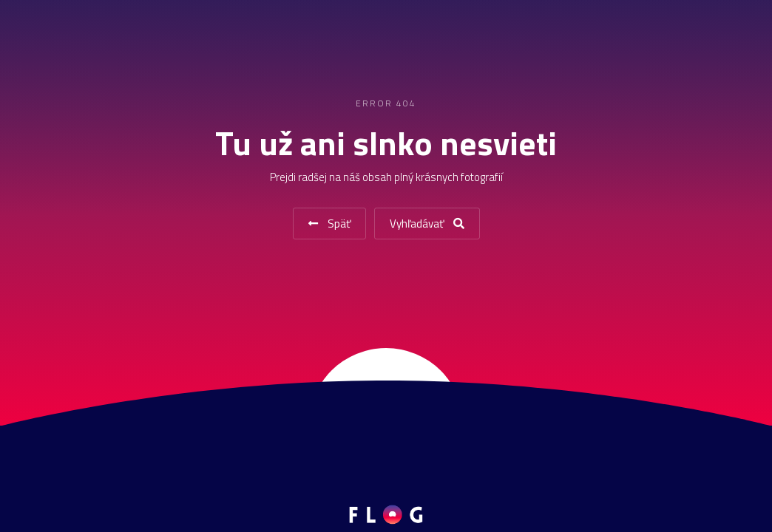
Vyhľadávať (427, 224)
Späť (329, 224)
